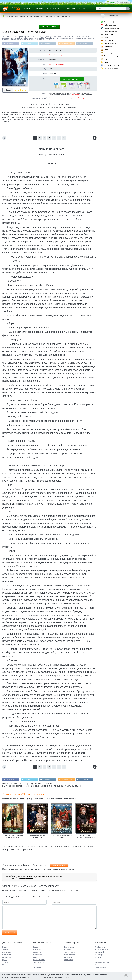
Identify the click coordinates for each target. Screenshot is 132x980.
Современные (69, 957)
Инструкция (81, 98)
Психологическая (39, 960)
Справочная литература (112, 56)
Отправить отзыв (9, 933)
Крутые (5, 960)
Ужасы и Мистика (39, 962)
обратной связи (66, 977)
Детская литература (110, 44)
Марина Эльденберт (56, 55)
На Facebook (11, 44)
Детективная (38, 952)
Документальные (109, 34)
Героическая (38, 949)
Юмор (106, 62)
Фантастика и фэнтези (111, 22)
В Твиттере (29, 44)
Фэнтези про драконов (56, 64)
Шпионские (6, 965)
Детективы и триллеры (45, 9)
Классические (7, 957)
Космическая (38, 954)
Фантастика (81, 9)
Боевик (5, 947)
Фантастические (70, 952)
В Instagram (48, 44)
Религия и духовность (111, 53)
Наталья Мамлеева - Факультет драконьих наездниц (13, 837)
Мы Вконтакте (86, 44)
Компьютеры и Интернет (112, 65)
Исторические (7, 954)
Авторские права (49, 27)
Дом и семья (108, 47)
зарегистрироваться (26, 878)
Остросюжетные (70, 954)
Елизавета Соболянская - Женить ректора (37, 837)
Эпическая (37, 967)
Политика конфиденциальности (106, 965)
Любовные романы (65, 9)
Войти (112, 2)
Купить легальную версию (72, 79)
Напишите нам (75, 95)
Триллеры (6, 962)
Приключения (108, 40)
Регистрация (123, 2)
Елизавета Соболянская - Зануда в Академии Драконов (86, 837)
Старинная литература (111, 59)
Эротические (69, 960)
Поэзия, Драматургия (111, 68)
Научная (36, 957)
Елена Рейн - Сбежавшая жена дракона (62, 837)
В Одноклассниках (69, 44)
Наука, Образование (111, 31)
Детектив (5, 949)
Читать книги (28, 9)
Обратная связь (101, 967)
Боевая (36, 947)
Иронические (7, 952)
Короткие (67, 949)
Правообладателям (102, 962)
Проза (106, 37)
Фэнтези (36, 965)
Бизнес (106, 50)
